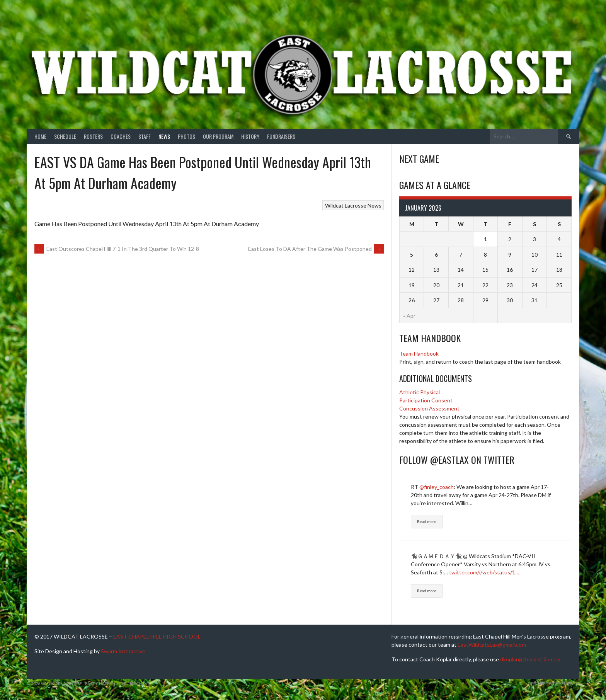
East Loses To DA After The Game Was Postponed (316, 249)
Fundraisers (281, 136)
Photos (186, 136)
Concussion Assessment (429, 408)
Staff (145, 136)
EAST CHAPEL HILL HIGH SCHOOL (157, 636)
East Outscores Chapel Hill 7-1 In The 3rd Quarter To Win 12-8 (117, 249)
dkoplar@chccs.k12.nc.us (530, 659)
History (250, 136)
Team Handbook (419, 353)
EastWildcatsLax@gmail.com (492, 645)
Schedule (65, 136)
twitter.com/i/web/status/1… (484, 572)
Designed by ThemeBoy (553, 684)
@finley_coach (437, 487)
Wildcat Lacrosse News (353, 205)
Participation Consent (426, 400)
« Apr (409, 316)
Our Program (218, 136)
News (164, 136)
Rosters (93, 136)
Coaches (121, 136)
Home (40, 136)
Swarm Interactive (123, 651)
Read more (427, 521)
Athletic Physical (420, 392)
